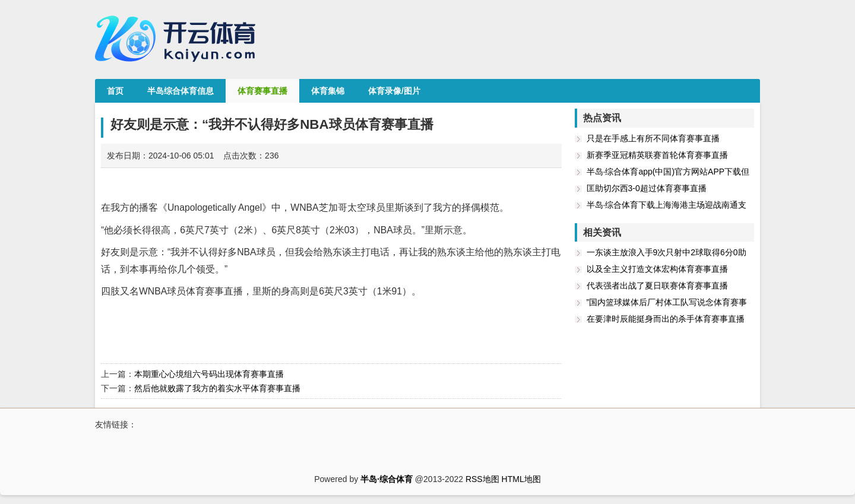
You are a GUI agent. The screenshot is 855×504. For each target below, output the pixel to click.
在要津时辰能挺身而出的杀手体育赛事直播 (666, 319)
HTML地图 (521, 479)
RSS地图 (482, 479)
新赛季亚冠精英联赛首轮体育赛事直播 (657, 155)
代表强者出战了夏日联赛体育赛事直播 (657, 286)
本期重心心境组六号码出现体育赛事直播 (209, 374)
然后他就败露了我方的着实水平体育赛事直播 (217, 388)
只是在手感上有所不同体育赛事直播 (653, 138)
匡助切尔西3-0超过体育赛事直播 (647, 188)
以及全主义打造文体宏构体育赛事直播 (657, 269)
